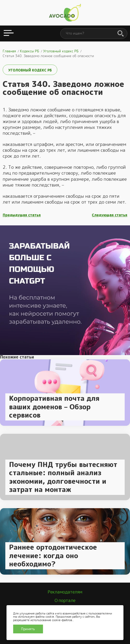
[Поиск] (121, 34)
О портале (65, 601)
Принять (28, 629)
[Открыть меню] (9, 33)
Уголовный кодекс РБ (30, 70)
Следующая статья (110, 215)
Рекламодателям (65, 592)
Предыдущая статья (22, 215)
